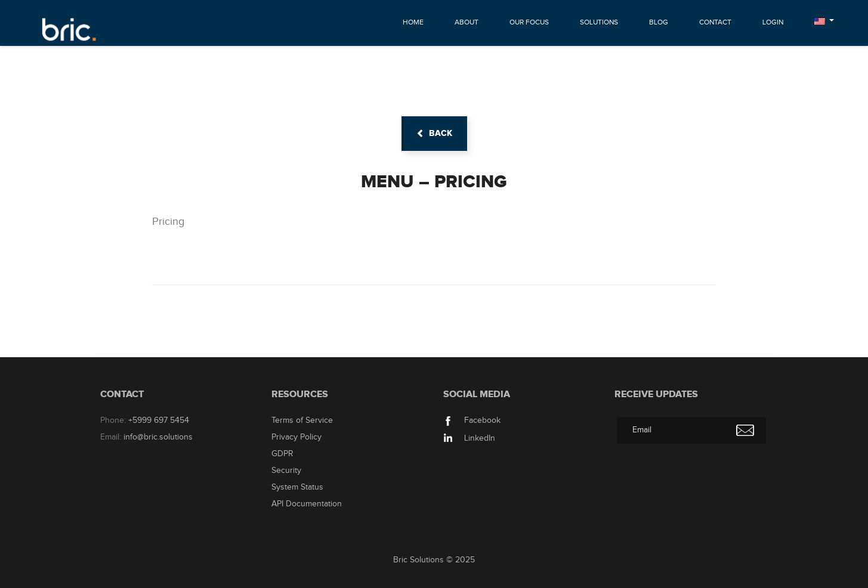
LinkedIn (469, 438)
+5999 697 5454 (159, 420)
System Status (297, 487)
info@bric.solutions (158, 437)
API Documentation (307, 504)
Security (286, 471)
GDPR (282, 454)
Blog (659, 22)
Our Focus (529, 22)
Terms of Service (302, 420)
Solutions (599, 22)
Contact (715, 22)
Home (413, 22)
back (434, 133)
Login (773, 22)
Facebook (472, 420)
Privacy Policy (296, 437)
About (467, 22)
